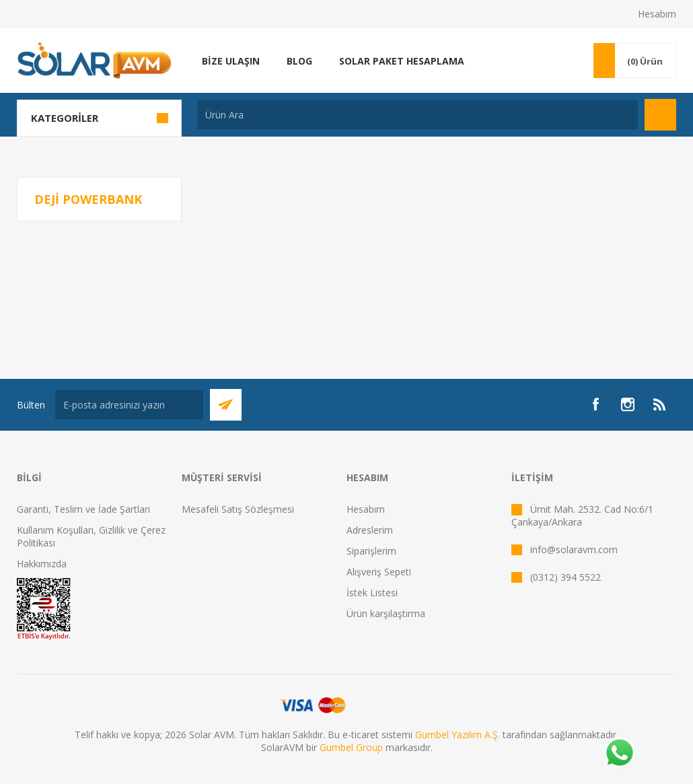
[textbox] (417, 115)
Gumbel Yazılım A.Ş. (458, 735)
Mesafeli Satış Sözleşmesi (238, 509)
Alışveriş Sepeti (379, 572)
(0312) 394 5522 (566, 577)
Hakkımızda (42, 564)
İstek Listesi (372, 593)
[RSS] (660, 404)
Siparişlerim (371, 551)
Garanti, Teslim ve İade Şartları (83, 509)
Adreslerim (370, 530)
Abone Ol (226, 405)
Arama (660, 115)
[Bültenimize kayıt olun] (129, 405)
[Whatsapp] (619, 754)
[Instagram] (628, 404)
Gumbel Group (351, 747)
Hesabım (657, 14)
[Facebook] (595, 404)
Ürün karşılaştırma (386, 613)
